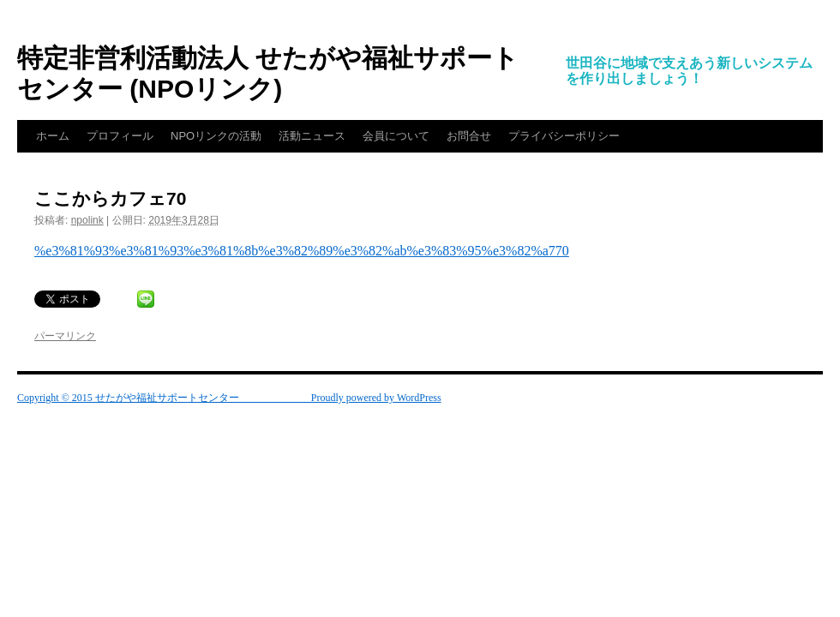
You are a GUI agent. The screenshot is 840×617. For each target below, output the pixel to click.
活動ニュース (312, 136)
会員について (396, 136)
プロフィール (120, 136)
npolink (87, 220)
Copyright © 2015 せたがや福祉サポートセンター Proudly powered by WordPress (229, 398)
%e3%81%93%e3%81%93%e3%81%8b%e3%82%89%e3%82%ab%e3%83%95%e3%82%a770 (302, 251)
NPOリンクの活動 (216, 136)
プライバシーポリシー (564, 136)
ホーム (53, 136)
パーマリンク (65, 336)
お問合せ (469, 136)
